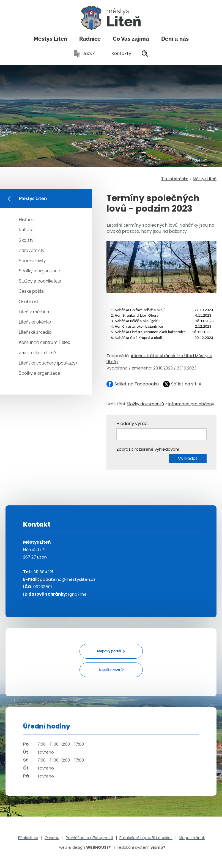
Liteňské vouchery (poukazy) (48, 363)
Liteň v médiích (34, 312)
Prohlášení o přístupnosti (89, 838)
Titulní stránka (175, 179)
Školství (27, 240)
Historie (26, 220)
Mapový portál (109, 651)
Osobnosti (29, 302)
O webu (52, 838)
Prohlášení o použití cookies (146, 838)
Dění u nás (175, 39)
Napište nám (109, 670)
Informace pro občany (191, 404)
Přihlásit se (28, 838)
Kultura (26, 230)
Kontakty (118, 54)
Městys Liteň (50, 39)
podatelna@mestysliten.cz (68, 579)
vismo (158, 847)
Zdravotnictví (32, 250)
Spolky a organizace (39, 271)
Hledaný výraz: (132, 424)
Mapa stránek (192, 838)
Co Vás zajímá (131, 39)
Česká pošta (31, 291)
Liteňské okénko (35, 322)
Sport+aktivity (32, 261)
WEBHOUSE (98, 847)
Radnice (90, 39)
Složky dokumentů (145, 404)
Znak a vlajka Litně (37, 353)
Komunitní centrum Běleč (44, 342)
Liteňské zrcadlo (35, 332)
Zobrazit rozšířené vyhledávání (148, 449)
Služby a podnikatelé (40, 281)
